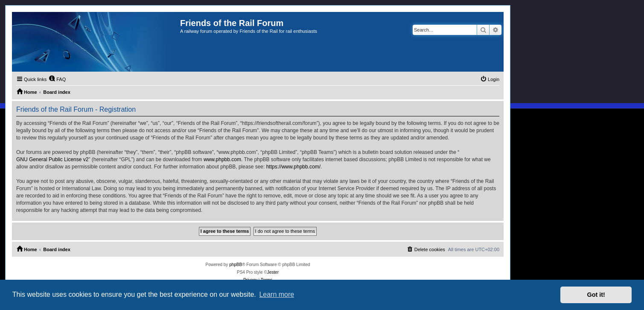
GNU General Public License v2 (52, 159)
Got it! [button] (596, 295)
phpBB (236, 265)
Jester (273, 272)
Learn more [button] (277, 294)
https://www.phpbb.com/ (293, 167)
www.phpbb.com (222, 159)
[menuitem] (57, 79)
